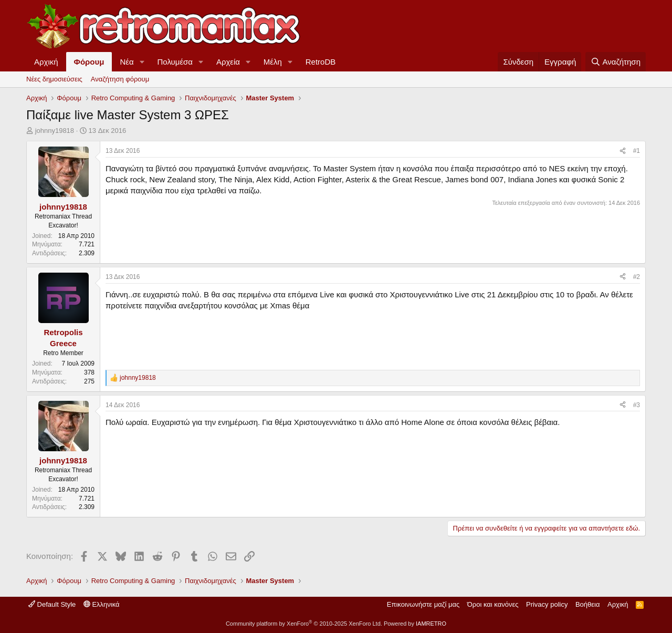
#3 (637, 405)
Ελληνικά (102, 604)
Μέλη (273, 62)
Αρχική (46, 62)
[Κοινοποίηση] (623, 151)
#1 (637, 151)
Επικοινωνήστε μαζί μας (423, 604)
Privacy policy (547, 604)
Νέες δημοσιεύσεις (54, 79)
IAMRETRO (431, 624)
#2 (637, 277)
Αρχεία (228, 62)
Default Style (52, 604)
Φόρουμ (89, 62)
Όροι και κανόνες (493, 604)
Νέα (127, 62)
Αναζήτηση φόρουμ (120, 79)
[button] (142, 62)
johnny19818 (55, 131)
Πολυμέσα (175, 62)
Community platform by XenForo (304, 624)
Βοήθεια (588, 604)
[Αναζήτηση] (616, 62)
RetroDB (321, 62)
